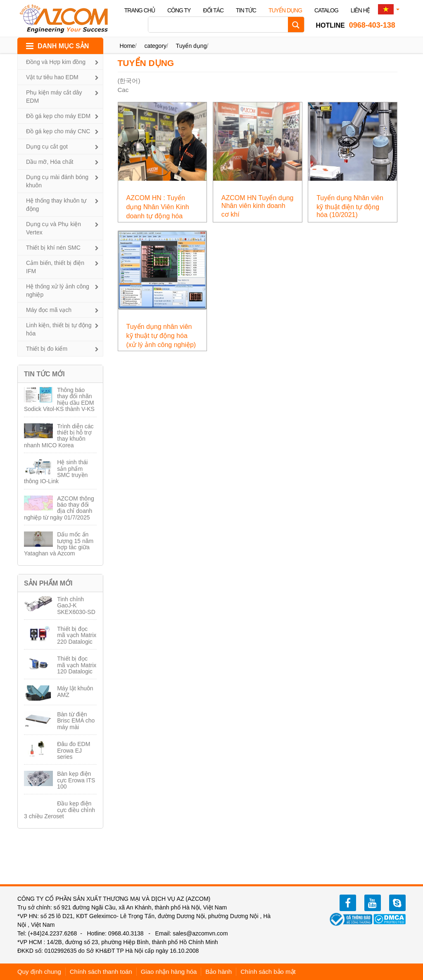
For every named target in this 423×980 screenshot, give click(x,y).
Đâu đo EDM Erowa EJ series (74, 750)
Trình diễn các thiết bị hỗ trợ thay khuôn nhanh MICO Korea (59, 436)
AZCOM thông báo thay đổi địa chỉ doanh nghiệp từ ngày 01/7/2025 (59, 508)
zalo (397, 903)
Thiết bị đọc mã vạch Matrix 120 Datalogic (77, 665)
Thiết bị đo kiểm (47, 349)
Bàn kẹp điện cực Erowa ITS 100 (76, 780)
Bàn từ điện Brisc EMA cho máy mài (76, 721)
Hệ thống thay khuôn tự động (56, 205)
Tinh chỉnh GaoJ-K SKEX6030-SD (76, 606)
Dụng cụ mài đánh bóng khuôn (57, 181)
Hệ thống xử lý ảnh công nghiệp (58, 290)
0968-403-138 (356, 25)
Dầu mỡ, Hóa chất (50, 162)
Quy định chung (39, 972)
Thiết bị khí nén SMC (53, 248)
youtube (373, 903)
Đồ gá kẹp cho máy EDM (58, 116)
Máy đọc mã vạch (49, 310)
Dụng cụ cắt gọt (47, 146)
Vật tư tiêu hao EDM (52, 77)
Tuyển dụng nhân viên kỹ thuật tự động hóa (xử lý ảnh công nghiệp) (161, 336)
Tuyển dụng (285, 10)
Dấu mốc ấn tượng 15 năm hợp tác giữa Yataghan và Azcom (59, 544)
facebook (348, 903)
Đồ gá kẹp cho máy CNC (58, 131)
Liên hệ (360, 10)
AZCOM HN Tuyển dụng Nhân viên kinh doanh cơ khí (258, 206)
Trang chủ (140, 10)
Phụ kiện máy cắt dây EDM (54, 97)
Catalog (326, 10)
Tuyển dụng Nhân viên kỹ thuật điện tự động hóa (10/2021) (350, 206)
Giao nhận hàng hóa (169, 972)
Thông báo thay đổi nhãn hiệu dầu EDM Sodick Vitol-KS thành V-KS (59, 399)
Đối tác (213, 10)
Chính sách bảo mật (268, 972)
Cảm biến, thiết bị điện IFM (55, 267)
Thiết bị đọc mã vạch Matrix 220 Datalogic (77, 635)
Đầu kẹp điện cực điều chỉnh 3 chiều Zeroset (59, 810)
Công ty (179, 10)
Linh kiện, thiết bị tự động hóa (59, 329)
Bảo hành (219, 972)
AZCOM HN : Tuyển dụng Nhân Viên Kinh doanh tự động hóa (158, 207)
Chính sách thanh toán (101, 972)
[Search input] (220, 25)
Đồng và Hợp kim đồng (56, 62)
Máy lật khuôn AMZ (75, 691)
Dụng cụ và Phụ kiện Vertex (53, 228)
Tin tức (246, 10)
